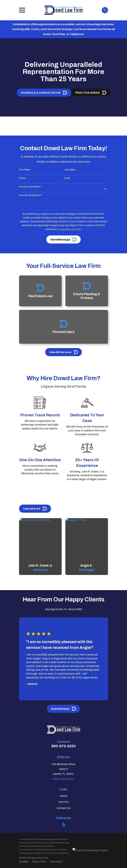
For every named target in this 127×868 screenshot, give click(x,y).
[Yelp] (64, 825)
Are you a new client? (30, 187)
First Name (25, 170)
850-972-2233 (63, 746)
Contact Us (63, 808)
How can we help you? (30, 195)
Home (63, 796)
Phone (22, 178)
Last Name (70, 170)
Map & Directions (63, 779)
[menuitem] (24, 862)
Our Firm (63, 802)
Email (67, 178)
